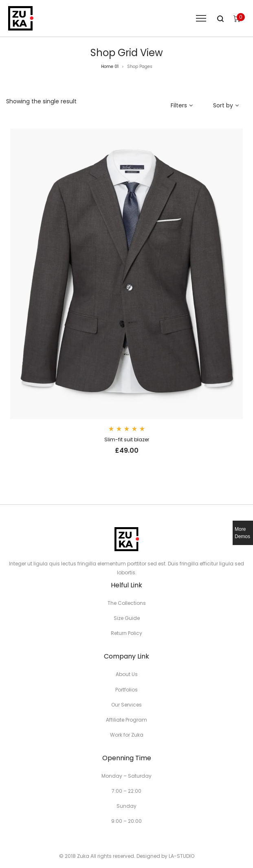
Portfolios (126, 690)
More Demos (242, 533)
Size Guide (127, 618)
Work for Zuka (127, 735)
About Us (127, 674)
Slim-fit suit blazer (127, 439)
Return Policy (126, 633)
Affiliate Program (126, 720)
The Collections (127, 603)
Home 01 (110, 67)
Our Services (126, 705)
